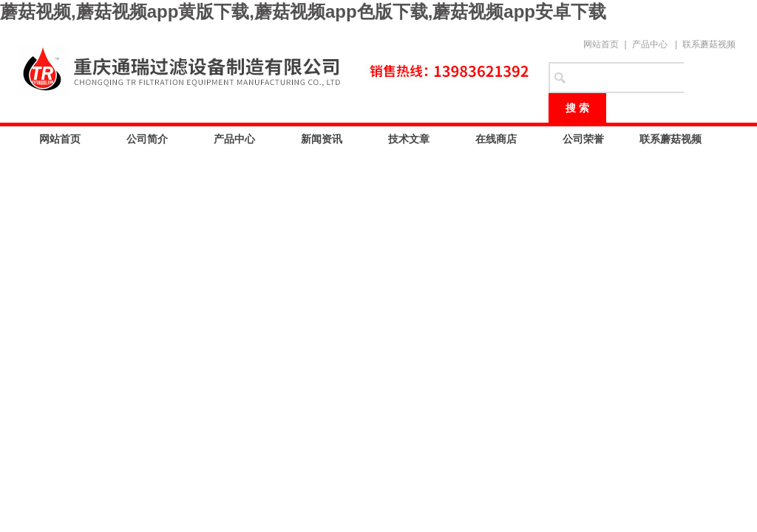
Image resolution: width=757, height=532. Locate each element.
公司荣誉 (583, 139)
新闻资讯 (322, 139)
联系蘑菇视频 (709, 44)
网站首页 (601, 44)
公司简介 (147, 139)
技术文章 (409, 139)
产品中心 (650, 44)
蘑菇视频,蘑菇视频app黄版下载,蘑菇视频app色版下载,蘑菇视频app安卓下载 (303, 11)
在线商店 (496, 139)
